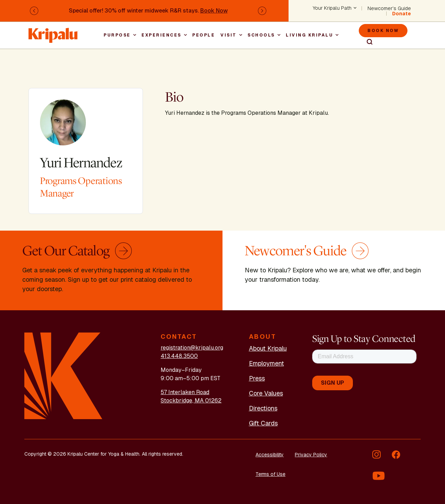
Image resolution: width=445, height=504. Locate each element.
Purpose (117, 35)
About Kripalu (268, 348)
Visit (229, 35)
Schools (261, 35)
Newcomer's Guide (389, 8)
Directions (263, 408)
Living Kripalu (309, 35)
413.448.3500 (179, 356)
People (204, 35)
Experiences (161, 35)
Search (366, 42)
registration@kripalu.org (192, 348)
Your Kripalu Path (332, 8)
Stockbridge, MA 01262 (191, 401)
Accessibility (270, 455)
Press (257, 378)
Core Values (266, 393)
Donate (402, 14)
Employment (266, 363)
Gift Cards (263, 423)
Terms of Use (270, 474)
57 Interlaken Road (185, 392)
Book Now (214, 11)
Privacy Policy (311, 455)
